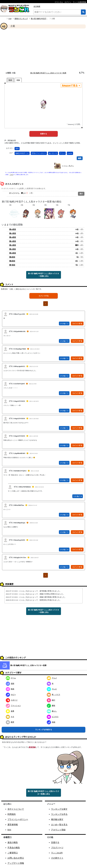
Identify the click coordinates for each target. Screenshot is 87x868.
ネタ (10, 717)
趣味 (51, 706)
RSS (9, 830)
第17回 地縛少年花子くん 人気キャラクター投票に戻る (43, 275)
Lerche (70, 153)
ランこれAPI (57, 853)
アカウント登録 (58, 830)
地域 (51, 722)
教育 (10, 722)
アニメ (62, 153)
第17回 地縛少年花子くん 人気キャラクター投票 (48, 73)
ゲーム (11, 678)
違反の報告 (13, 842)
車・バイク (53, 695)
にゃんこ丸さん (68, 166)
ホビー (11, 695)
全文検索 (37, 6)
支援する (55, 842)
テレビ (52, 689)
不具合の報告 (14, 848)
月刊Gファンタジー (39, 153)
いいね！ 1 (64, 323)
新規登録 (32, 747)
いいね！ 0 (78, 496)
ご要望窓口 (13, 853)
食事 (10, 711)
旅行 (51, 700)
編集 (80, 158)
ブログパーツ (57, 848)
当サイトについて (16, 809)
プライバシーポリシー (18, 819)
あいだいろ (53, 153)
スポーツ (12, 700)
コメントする (44, 296)
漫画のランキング (21, 19)
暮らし (52, 711)
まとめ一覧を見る (59, 825)
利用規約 (12, 814)
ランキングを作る (59, 814)
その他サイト (57, 858)
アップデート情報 (16, 863)
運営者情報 (13, 825)
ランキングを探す (59, 809)
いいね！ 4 (64, 515)
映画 (10, 689)
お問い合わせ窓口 (16, 858)
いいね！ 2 (64, 376)
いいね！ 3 (64, 341)
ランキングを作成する (44, 730)
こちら (11, 175)
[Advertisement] (43, 50)
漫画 (17, 149)
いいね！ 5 (64, 358)
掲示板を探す (57, 819)
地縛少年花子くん (22, 153)
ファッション (13, 706)
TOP (10, 19)
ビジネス (53, 717)
